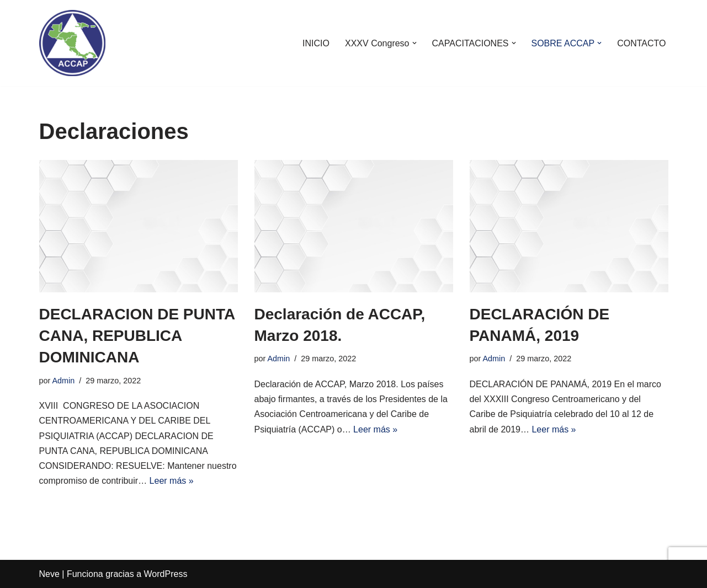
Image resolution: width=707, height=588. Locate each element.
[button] (414, 43)
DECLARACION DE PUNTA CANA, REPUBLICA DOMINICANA (137, 336)
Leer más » (172, 481)
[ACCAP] (72, 43)
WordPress (166, 574)
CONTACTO (641, 43)
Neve (49, 574)
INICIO (316, 43)
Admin (64, 381)
